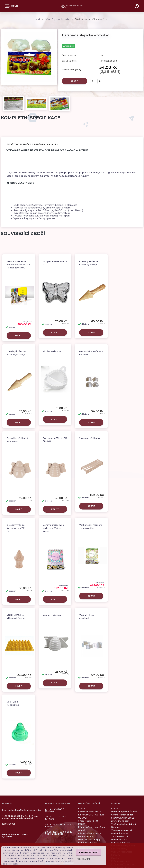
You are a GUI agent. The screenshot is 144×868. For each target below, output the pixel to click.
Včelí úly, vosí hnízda (57, 19)
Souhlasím (83, 859)
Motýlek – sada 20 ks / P (55, 263)
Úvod (37, 19)
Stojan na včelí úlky (90, 438)
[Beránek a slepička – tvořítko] (29, 30)
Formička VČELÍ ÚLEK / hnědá (55, 440)
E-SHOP (8, 6)
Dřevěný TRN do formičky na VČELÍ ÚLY (17, 528)
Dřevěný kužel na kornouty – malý (89, 263)
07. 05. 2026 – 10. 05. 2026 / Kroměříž (59, 826)
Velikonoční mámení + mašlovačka (91, 527)
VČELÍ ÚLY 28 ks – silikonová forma (16, 617)
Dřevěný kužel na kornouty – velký (16, 353)
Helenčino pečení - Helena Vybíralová (16, 835)
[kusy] (94, 81)
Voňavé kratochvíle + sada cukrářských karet (54, 528)
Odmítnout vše (88, 853)
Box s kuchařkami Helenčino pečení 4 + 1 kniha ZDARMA (18, 265)
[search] (137, 7)
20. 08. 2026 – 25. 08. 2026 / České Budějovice (59, 833)
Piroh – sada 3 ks (52, 351)
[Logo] (72, 6)
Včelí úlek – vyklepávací (13, 703)
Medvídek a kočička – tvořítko (91, 353)
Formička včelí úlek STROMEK (18, 440)
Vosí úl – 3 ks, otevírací (86, 617)
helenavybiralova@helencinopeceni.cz (22, 810)
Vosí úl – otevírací (53, 615)
